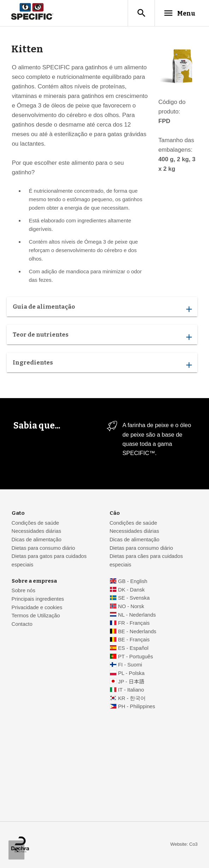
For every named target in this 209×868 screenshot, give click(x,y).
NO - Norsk (131, 606)
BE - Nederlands (137, 631)
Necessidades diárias (36, 531)
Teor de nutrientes (102, 336)
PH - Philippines (137, 706)
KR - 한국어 (132, 698)
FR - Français (134, 623)
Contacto (22, 624)
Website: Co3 (184, 844)
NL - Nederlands (137, 615)
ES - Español (133, 648)
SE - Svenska (134, 598)
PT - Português (136, 657)
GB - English (133, 581)
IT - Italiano (131, 690)
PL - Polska (131, 673)
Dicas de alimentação (37, 540)
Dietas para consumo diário (43, 548)
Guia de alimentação (102, 308)
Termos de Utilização (36, 616)
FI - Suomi (130, 665)
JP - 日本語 (131, 682)
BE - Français (134, 640)
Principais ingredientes (38, 599)
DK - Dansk (131, 590)
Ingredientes (102, 364)
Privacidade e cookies (37, 607)
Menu (179, 13)
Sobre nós (24, 590)
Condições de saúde (36, 523)
